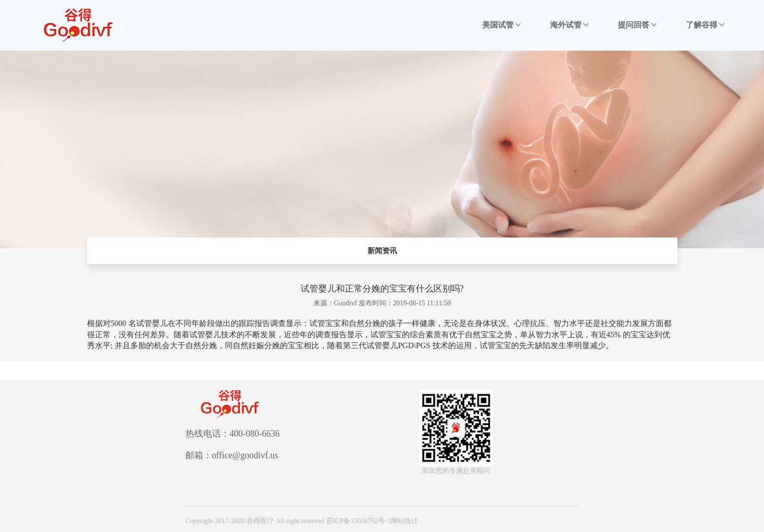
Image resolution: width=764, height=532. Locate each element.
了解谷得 (705, 25)
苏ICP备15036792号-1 (358, 521)
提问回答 (637, 25)
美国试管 (501, 25)
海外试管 (569, 25)
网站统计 (404, 521)
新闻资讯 (382, 251)
